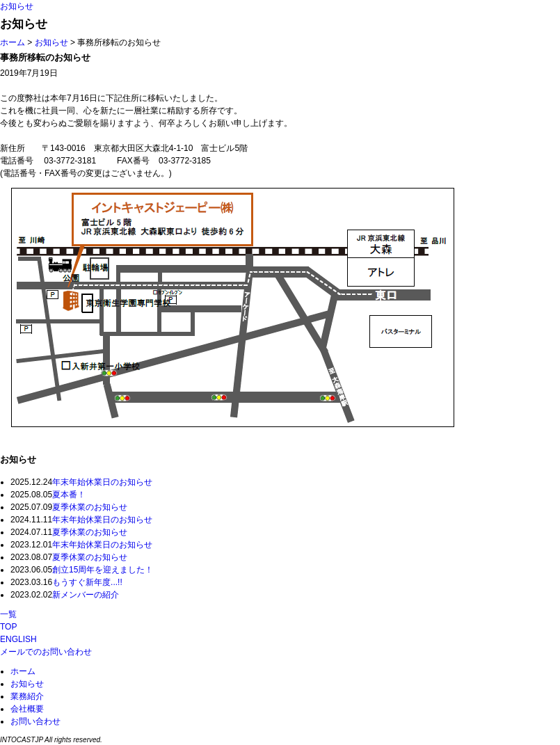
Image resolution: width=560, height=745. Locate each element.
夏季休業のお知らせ (90, 507)
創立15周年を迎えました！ (103, 570)
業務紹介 (27, 696)
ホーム (13, 42)
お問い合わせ (35, 721)
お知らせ (17, 6)
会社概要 (27, 709)
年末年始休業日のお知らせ (102, 482)
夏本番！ (69, 495)
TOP (8, 627)
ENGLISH (18, 639)
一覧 (8, 614)
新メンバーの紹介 (86, 595)
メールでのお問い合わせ (46, 652)
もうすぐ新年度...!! (87, 582)
